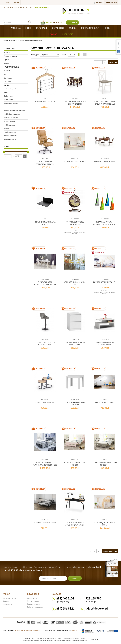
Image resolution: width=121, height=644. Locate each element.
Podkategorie (12, 67)
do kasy (72, 23)
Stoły (6, 92)
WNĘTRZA (16, 28)
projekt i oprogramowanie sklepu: (61, 631)
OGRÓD (73, 28)
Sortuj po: (35, 55)
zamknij (95, 639)
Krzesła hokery (9, 121)
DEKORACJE (42, 28)
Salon (6, 74)
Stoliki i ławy (9, 96)
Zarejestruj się (111, 3)
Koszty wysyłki (33, 598)
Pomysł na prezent (11, 56)
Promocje (68, 34)
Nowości (53, 34)
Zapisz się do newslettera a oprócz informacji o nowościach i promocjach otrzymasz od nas (52, 569)
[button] (25, 156)
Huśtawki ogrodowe (11, 89)
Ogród (6, 60)
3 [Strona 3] (104, 62)
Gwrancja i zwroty (9, 598)
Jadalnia (7, 71)
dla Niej (7, 85)
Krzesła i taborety (10, 136)
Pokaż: (64, 55)
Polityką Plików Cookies (77, 638)
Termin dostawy (33, 601)
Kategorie (10, 49)
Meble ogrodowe (10, 125)
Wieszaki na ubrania (11, 118)
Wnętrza (7, 52)
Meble (6, 63)
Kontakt (15, 3)
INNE (108, 28)
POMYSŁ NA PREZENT (91, 28)
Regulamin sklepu (34, 604)
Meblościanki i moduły (12, 139)
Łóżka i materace (10, 107)
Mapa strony (7, 604)
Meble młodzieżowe (11, 103)
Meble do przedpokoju (12, 114)
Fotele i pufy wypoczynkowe (14, 110)
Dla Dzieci (8, 82)
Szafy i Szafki (9, 100)
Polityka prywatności (35, 607)
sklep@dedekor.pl (42, 8)
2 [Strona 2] (100, 62)
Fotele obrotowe (10, 132)
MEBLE (28, 28)
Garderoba (8, 78)
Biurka (6, 128)
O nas (6, 3)
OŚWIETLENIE (58, 28)
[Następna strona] (113, 62)
